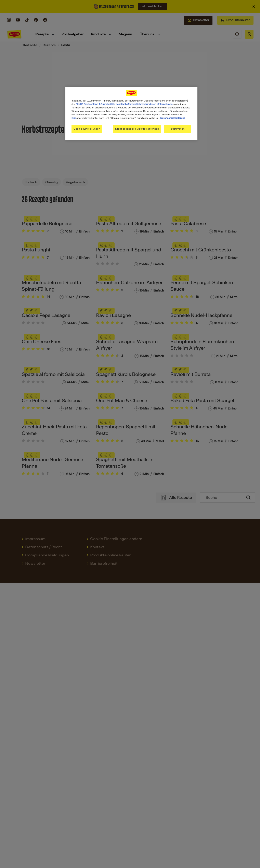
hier (74, 118)
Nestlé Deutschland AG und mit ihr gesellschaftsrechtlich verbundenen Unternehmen (124, 104)
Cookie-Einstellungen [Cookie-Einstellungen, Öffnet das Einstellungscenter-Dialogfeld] (87, 129)
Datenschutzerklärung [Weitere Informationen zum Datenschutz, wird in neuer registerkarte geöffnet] (173, 118)
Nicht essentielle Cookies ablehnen (137, 129)
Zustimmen (178, 129)
